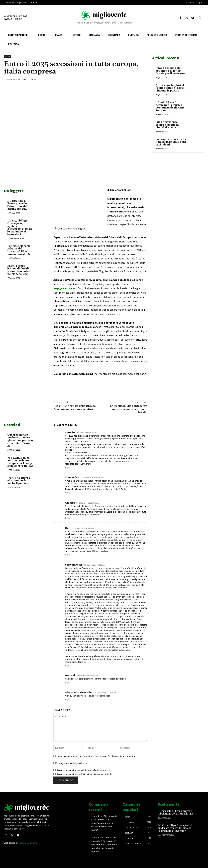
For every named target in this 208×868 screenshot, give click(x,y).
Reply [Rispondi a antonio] (68, 468)
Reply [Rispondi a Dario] (68, 555)
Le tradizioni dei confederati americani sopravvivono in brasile (129, 409)
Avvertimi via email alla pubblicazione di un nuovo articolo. (85, 774)
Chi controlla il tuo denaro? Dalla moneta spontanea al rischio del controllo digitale (104, 823)
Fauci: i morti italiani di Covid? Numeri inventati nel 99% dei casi (19, 270)
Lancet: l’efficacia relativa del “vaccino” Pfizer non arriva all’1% (19, 250)
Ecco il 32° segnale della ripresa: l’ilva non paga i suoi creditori (75, 408)
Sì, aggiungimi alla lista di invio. (71, 763)
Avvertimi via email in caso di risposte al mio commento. (84, 770)
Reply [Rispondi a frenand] (68, 683)
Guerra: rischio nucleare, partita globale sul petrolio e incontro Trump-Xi (20, 440)
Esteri (8, 57)
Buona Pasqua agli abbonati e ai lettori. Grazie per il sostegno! (171, 71)
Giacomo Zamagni (28, 843)
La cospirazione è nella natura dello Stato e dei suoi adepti (171, 142)
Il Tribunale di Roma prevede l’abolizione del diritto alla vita (17, 205)
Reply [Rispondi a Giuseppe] (68, 518)
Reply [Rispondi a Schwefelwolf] (68, 666)
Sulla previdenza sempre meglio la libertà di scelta (167, 125)
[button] (200, 18)
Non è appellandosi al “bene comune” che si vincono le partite (170, 88)
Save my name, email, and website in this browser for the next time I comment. (97, 756)
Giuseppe (71, 503)
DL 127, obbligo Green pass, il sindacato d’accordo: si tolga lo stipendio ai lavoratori (20, 228)
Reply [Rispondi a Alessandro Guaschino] (68, 700)
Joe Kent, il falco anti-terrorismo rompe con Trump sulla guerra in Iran (20, 462)
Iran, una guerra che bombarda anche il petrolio (19, 481)
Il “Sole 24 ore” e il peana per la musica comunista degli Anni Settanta (170, 106)
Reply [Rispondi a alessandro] (68, 493)
